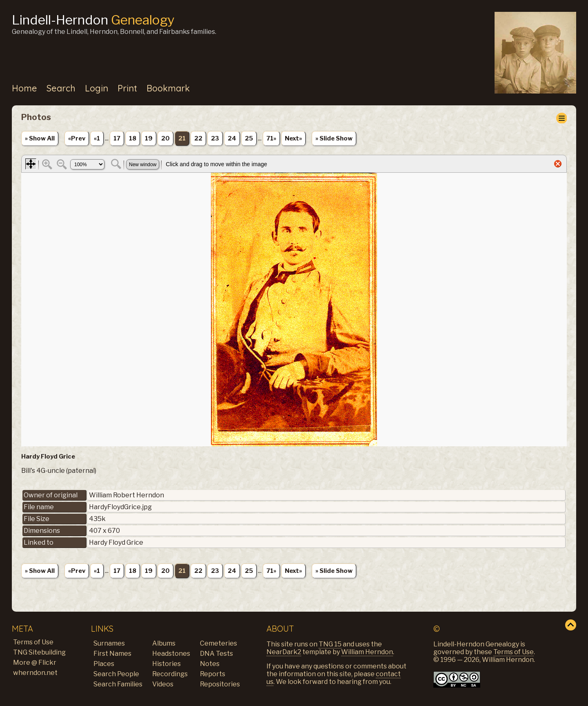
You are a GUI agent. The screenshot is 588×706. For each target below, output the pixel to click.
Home (24, 88)
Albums (164, 643)
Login (97, 88)
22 (198, 138)
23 (215, 138)
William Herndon (367, 652)
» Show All (40, 138)
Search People (116, 674)
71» (271, 138)
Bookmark (168, 88)
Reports (213, 674)
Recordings (170, 674)
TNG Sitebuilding (39, 652)
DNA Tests (216, 654)
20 (165, 138)
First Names (112, 654)
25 (249, 138)
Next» (293, 138)
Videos (163, 684)
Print (127, 88)
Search (61, 88)
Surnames (109, 643)
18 (133, 138)
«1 (97, 138)
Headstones (171, 654)
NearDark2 (284, 652)
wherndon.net (35, 673)
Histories (166, 664)
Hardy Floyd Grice (116, 542)
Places (104, 664)
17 (117, 138)
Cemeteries (219, 643)
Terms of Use (33, 642)
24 (232, 138)
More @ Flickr (35, 663)
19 (149, 138)
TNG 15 (330, 644)
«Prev (77, 138)
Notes (210, 664)
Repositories (220, 684)
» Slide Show (334, 138)
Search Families (118, 684)
